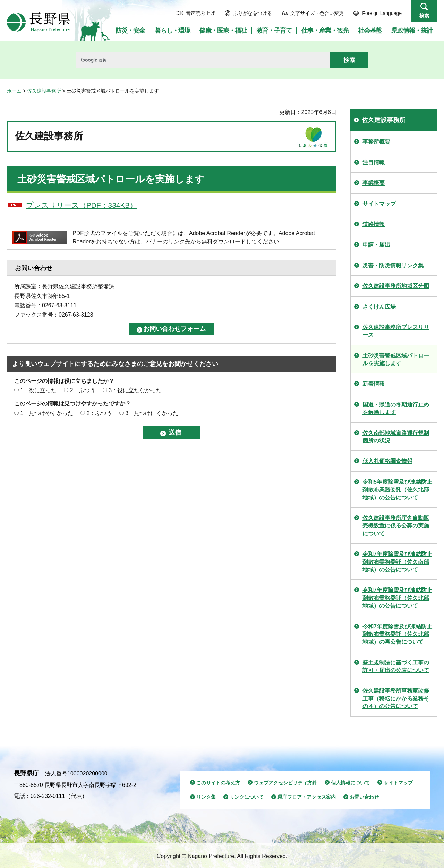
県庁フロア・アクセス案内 (307, 797)
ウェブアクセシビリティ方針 (285, 783)
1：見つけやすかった (47, 413)
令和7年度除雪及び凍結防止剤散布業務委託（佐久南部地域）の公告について (397, 562)
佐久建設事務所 (44, 91)
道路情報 (374, 224)
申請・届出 (376, 245)
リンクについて (247, 797)
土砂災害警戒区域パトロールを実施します (396, 359)
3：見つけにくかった (152, 413)
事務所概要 (376, 142)
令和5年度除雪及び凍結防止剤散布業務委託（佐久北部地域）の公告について (397, 490)
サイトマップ (379, 204)
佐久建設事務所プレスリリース (396, 331)
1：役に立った (38, 390)
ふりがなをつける (253, 13)
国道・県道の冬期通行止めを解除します (396, 408)
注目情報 (374, 162)
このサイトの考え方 (218, 783)
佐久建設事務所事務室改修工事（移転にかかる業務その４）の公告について (396, 698)
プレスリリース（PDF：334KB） (82, 205)
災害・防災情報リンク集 (393, 265)
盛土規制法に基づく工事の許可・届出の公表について (396, 666)
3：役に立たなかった (135, 390)
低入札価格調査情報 (387, 461)
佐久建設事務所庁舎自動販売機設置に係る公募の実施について (396, 526)
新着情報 (374, 384)
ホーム (14, 91)
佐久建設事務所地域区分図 (396, 286)
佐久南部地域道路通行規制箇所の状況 (396, 437)
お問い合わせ (364, 797)
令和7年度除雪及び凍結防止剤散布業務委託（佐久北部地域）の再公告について (397, 634)
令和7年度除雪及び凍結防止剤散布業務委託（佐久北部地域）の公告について (397, 598)
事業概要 (374, 183)
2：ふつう (83, 390)
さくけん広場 (379, 307)
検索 (424, 16)
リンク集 (206, 797)
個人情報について (350, 783)
